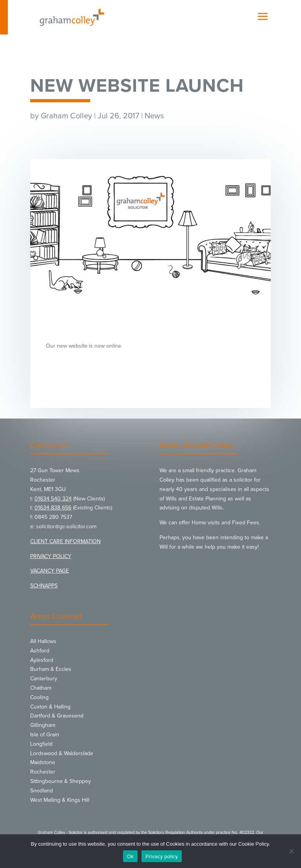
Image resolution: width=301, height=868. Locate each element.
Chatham (41, 688)
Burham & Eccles (51, 669)
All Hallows (43, 641)
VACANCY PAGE (50, 571)
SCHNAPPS (44, 586)
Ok (130, 856)
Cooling (39, 697)
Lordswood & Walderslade (62, 753)
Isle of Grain (45, 735)
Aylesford (42, 660)
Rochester (43, 772)
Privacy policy (162, 856)
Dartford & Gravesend (57, 716)
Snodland (42, 791)
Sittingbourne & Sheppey (61, 781)
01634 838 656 (53, 508)
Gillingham (43, 725)
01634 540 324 (53, 499)
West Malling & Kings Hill (60, 800)
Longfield (41, 744)
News (154, 116)
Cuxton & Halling (50, 707)
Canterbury (44, 679)
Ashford (40, 651)
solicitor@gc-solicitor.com (66, 526)
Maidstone (43, 762)
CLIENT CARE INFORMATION (65, 541)
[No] (291, 851)
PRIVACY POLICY (51, 556)
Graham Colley (66, 116)
